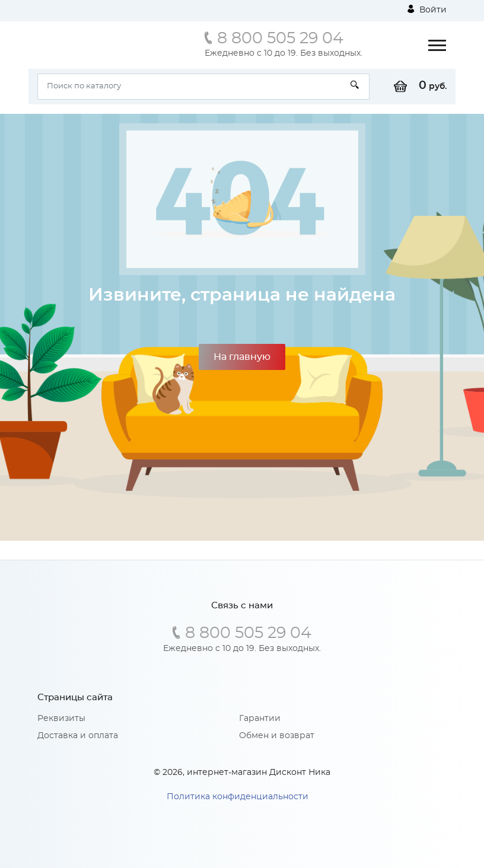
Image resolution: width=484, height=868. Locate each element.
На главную (242, 357)
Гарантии (260, 719)
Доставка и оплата (78, 736)
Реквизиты (61, 719)
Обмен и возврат (277, 736)
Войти (427, 9)
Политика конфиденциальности (238, 797)
